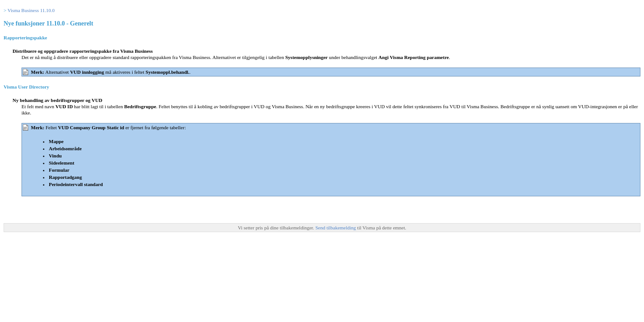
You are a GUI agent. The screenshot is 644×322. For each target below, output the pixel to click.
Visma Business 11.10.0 (31, 10)
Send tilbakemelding (336, 228)
